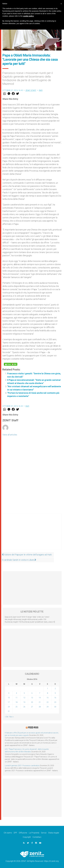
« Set (7, 717)
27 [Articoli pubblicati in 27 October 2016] (32, 707)
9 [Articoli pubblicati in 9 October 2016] (55, 693)
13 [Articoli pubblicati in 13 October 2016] (32, 698)
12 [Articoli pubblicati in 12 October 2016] (24, 698)
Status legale (54, 833)
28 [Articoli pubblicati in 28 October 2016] (40, 707)
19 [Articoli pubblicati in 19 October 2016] (24, 702)
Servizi (44, 833)
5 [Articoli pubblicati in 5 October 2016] (24, 693)
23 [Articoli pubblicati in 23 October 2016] (55, 702)
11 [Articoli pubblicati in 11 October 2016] (16, 698)
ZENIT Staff (31, 90)
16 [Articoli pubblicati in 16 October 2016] (55, 698)
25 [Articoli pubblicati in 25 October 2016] (16, 707)
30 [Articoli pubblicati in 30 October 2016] (55, 707)
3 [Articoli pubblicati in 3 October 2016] (9, 693)
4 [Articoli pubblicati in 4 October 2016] (16, 693)
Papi (41, 90)
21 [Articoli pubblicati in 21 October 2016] (40, 702)
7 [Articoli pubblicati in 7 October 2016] (40, 693)
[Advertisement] (32, 534)
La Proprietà (34, 833)
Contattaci (37, 837)
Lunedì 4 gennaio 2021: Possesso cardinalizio (22, 765)
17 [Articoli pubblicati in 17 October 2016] (9, 702)
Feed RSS (33, 727)
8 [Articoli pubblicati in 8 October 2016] (48, 693)
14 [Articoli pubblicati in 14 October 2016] (40, 698)
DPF (15, 833)
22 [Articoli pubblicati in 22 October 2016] (48, 702)
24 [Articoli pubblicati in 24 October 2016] (9, 707)
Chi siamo (8, 833)
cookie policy (28, 16)
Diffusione (23, 833)
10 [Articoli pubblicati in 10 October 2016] (9, 698)
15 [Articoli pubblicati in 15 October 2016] (48, 698)
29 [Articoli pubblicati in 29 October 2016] (48, 707)
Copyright (27, 837)
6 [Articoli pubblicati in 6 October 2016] (32, 693)
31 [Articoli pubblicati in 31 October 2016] (9, 711)
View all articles (10, 435)
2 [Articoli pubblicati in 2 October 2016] (55, 689)
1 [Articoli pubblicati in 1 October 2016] (48, 689)
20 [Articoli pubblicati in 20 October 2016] (32, 702)
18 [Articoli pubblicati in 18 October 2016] (16, 702)
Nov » (11, 717)
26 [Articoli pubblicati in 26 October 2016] (24, 707)
